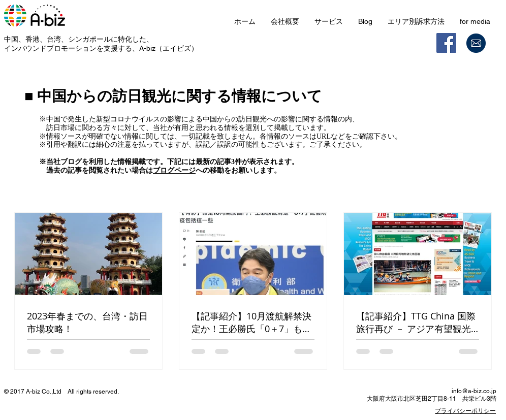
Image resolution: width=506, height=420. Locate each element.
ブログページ (174, 170)
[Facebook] (446, 43)
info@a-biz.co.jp (474, 391)
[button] (329, 22)
